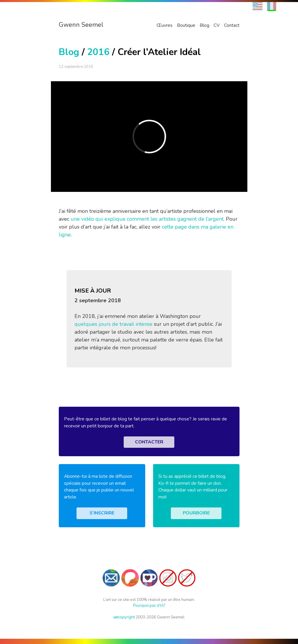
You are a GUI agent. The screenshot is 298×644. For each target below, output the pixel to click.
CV (217, 25)
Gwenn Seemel (81, 25)
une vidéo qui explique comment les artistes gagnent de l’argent (147, 219)
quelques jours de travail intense (113, 324)
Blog (204, 25)
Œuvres (165, 25)
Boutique (186, 25)
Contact (232, 25)
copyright (124, 617)
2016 (98, 52)
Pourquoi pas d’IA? (149, 605)
